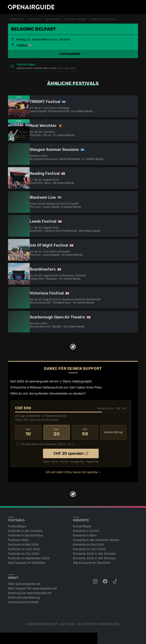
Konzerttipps (82, 526)
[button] (73, 54)
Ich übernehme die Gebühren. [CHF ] (46, 444)
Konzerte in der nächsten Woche (96, 540)
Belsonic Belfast (76, 19)
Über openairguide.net (24, 584)
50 (85, 432)
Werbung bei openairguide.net (30, 593)
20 (57, 432)
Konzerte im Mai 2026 (88, 545)
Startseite (17, 19)
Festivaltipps (17, 526)
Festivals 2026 (18, 540)
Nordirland (53, 19)
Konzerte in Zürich (86, 531)
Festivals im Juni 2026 (24, 549)
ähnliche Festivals (104, 19)
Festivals (35, 19)
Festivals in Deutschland (25, 535)
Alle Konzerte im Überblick (92, 563)
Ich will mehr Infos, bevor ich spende (72, 472)
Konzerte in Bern (85, 535)
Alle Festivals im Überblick (27, 563)
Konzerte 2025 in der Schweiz (94, 554)
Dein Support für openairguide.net (33, 588)
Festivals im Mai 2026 (23, 545)
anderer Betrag (113, 432)
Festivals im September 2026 (29, 558)
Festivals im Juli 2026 (24, 554)
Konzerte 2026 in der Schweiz (94, 558)
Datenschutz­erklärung (24, 598)
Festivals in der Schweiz (25, 531)
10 (28, 432)
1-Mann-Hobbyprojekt (76, 381)
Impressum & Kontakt (23, 602)
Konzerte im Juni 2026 (89, 549)
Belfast (23, 45)
